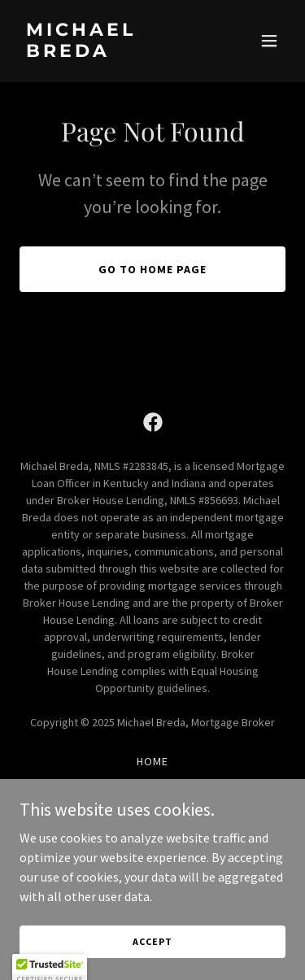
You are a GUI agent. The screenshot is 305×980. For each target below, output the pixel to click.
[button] (269, 41)
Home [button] (152, 761)
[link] (113, 52)
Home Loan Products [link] (152, 804)
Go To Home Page (152, 269)
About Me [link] (152, 782)
